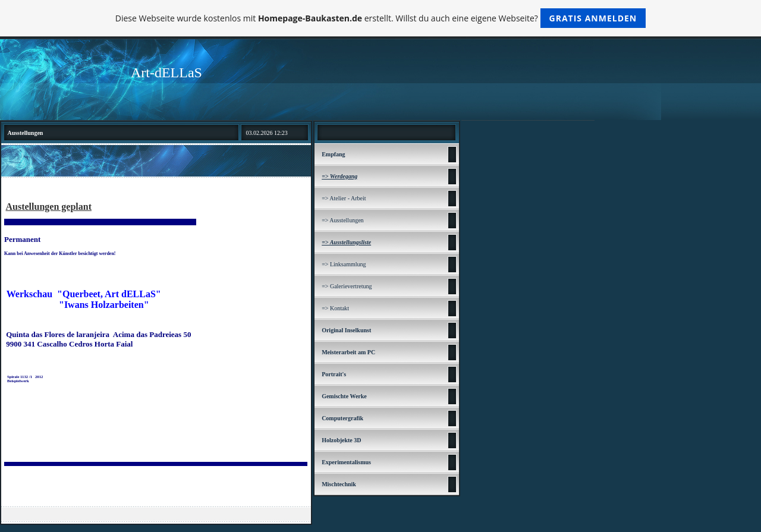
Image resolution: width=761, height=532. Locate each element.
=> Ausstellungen (342, 220)
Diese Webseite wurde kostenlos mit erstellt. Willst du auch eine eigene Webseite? (381, 18)
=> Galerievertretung (347, 286)
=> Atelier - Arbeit (344, 198)
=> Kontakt (335, 308)
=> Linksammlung (344, 264)
